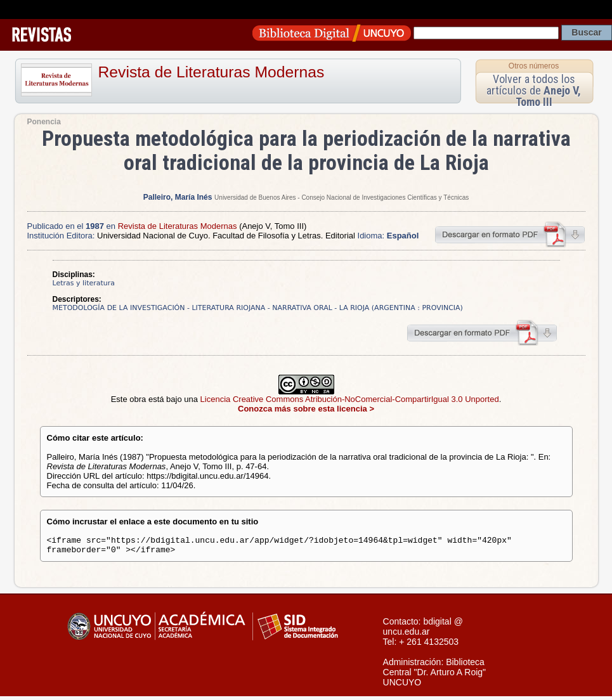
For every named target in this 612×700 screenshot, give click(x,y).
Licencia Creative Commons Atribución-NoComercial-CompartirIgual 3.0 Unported (350, 399)
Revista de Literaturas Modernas (212, 72)
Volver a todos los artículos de (534, 90)
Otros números (534, 66)
